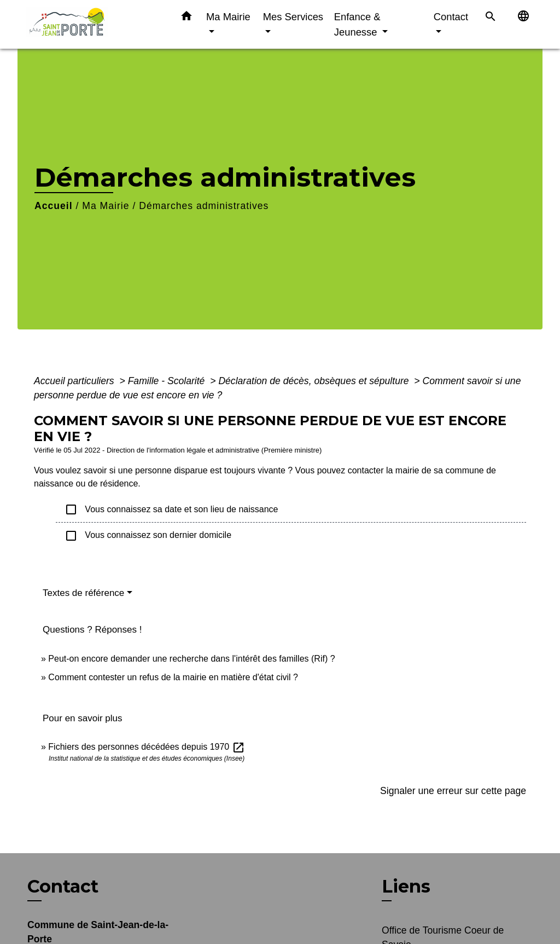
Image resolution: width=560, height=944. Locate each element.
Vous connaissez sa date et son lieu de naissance (171, 509)
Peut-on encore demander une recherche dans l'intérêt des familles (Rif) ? (191, 659)
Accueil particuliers (75, 381)
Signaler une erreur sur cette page (453, 791)
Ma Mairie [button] (228, 17)
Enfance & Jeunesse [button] (357, 24)
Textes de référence (83, 593)
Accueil (54, 206)
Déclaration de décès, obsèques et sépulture (315, 381)
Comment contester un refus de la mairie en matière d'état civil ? (173, 677)
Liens (406, 886)
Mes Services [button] (293, 17)
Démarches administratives (204, 206)
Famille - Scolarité (168, 381)
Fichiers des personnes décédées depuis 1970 (146, 747)
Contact (63, 887)
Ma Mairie (106, 206)
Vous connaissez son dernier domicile (148, 536)
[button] (186, 18)
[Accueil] (94, 24)
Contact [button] (451, 17)
